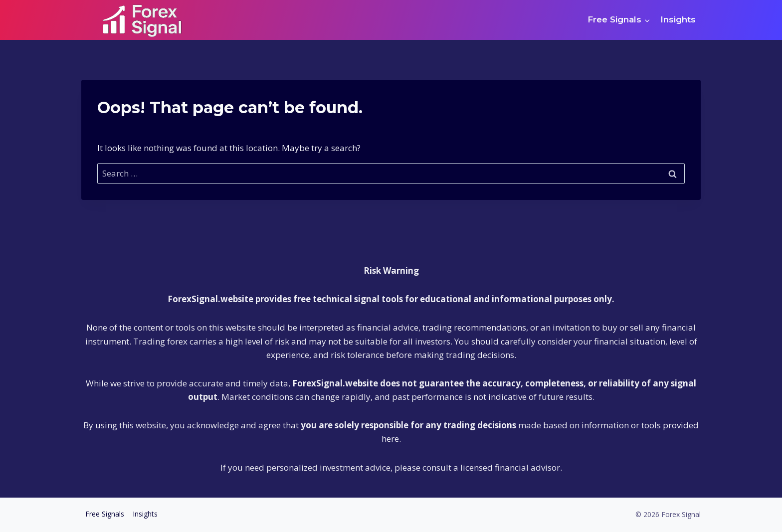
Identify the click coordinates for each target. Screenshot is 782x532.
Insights (678, 19)
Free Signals (105, 514)
